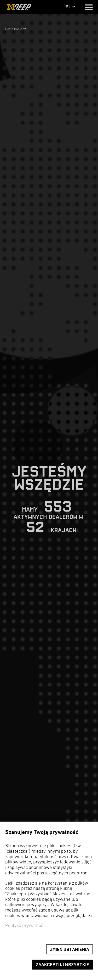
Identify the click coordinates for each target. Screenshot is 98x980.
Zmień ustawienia (70, 950)
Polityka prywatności (26, 926)
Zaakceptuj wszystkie (62, 965)
